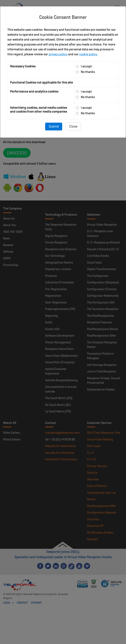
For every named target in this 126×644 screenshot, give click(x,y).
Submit (54, 126)
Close (73, 126)
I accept (86, 66)
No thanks (88, 72)
